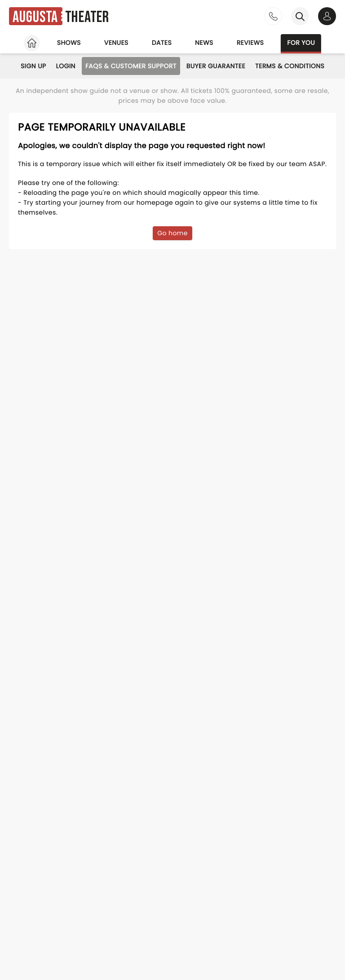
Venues (116, 43)
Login (66, 66)
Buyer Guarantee (216, 66)
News (204, 43)
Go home (172, 233)
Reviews (250, 43)
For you (301, 43)
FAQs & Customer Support (131, 66)
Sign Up (33, 66)
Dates (162, 43)
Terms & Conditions (290, 66)
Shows (69, 43)
